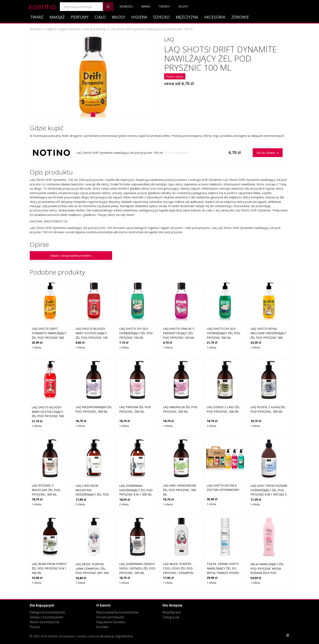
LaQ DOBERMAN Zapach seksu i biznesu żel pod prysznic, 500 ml (137, 568)
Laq (169, 39)
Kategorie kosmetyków (47, 612)
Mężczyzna (187, 17)
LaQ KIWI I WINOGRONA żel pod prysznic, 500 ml (180, 490)
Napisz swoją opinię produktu (71, 255)
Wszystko (36, 29)
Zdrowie (240, 17)
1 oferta (37, 347)
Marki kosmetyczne (45, 622)
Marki (146, 6)
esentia (42, 6)
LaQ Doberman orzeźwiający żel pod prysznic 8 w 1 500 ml (136, 490)
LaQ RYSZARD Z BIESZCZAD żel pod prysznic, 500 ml (46, 490)
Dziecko (161, 17)
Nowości (126, 6)
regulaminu (124, 636)
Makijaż (57, 17)
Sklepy (183, 6)
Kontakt (102, 627)
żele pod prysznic (95, 29)
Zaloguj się (171, 617)
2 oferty (80, 504)
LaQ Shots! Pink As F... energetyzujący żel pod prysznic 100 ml (179, 333)
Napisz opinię (175, 76)
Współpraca (172, 612)
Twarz (37, 17)
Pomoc (35, 627)
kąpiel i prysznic (70, 29)
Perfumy (80, 17)
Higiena (139, 17)
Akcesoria (215, 17)
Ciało (100, 17)
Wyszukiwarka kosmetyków (117, 612)
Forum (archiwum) (110, 617)
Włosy (119, 17)
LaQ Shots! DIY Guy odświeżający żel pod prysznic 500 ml (223, 333)
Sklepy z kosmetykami (46, 617)
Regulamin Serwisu (111, 622)
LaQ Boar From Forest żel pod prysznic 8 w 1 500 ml (49, 568)
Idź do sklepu (268, 153)
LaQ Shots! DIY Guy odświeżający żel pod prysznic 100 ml (136, 333)
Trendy (164, 6)
